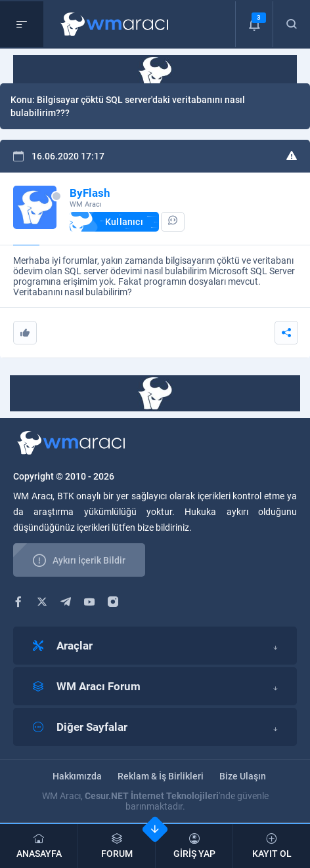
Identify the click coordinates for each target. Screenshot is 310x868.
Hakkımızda (77, 776)
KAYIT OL (272, 846)
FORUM (117, 846)
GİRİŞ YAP (194, 846)
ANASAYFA (39, 846)
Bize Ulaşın (243, 776)
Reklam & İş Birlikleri (161, 776)
